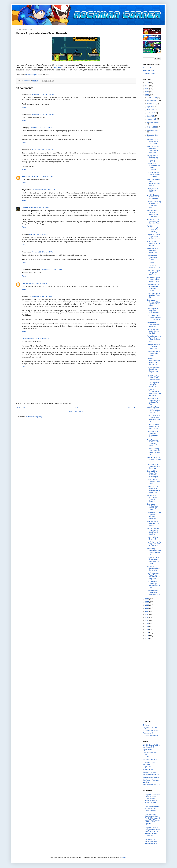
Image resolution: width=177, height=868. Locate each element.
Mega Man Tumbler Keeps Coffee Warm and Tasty (154, 237)
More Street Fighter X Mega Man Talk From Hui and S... (154, 317)
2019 (147, 617)
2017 (147, 611)
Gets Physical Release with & (153, 819)
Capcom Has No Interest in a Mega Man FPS (153, 592)
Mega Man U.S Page (150, 728)
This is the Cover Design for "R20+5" (153, 190)
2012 (147, 95)
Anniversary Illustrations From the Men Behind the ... (154, 552)
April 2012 (151, 107)
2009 (147, 86)
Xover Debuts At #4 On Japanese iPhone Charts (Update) (154, 158)
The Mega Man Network (151, 777)
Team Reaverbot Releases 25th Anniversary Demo (153, 443)
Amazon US (147, 68)
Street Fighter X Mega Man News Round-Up (154, 466)
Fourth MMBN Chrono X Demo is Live (153, 482)
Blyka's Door (147, 750)
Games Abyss (32, 75)
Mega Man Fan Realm (151, 760)
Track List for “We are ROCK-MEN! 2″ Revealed (154, 174)
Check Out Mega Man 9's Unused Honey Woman (153, 426)
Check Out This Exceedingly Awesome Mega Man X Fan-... (153, 489)
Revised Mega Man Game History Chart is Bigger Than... (154, 370)
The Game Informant (150, 772)
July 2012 (151, 116)
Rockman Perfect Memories (149, 763)
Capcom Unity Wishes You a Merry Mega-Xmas (152, 507)
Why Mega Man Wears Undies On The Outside (154, 141)
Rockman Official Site (150, 730)
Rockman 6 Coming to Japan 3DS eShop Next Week (154, 205)
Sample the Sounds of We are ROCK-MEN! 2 (154, 459)
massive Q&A (58, 67)
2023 (147, 629)
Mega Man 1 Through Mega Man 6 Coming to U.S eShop (154, 392)
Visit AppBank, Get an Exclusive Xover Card (153, 347)
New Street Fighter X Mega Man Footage (153, 354)
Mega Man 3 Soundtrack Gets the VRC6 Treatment (154, 167)
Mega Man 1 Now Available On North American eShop (153, 560)
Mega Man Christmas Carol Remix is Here (153, 568)
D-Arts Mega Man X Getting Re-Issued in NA (154, 385)
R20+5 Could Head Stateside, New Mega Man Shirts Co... (154, 419)
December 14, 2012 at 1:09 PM (38, 338)
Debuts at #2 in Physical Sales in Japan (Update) (152, 799)
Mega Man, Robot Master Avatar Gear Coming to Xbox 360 (153, 410)
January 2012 (152, 98)
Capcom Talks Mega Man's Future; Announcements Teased (153, 259)
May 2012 (151, 110)
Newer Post (21, 407)
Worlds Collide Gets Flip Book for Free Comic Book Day (154, 339)
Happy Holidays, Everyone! (153, 538)
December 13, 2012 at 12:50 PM (42, 176)
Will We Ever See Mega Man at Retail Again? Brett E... (153, 531)
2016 (147, 608)
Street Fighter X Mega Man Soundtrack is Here (152, 434)
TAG (23, 283)
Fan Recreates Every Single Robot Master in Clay (153, 585)
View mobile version (76, 411)
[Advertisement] (153, 680)
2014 (147, 602)
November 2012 (153, 130)
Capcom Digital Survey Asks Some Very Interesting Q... (153, 474)
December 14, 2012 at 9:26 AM (42, 297)
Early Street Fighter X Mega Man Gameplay (154, 273)
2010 (147, 89)
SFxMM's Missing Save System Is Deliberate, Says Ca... (153, 452)
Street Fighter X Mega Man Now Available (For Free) (153, 401)
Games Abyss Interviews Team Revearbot (153, 324)
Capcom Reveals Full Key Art (152, 808)
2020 (147, 620)
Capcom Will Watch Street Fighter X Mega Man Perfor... (154, 287)
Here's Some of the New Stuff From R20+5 (153, 295)
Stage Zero (147, 767)
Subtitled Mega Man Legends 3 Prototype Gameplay (154, 516)
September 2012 (153, 122)
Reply (24, 107)
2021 (147, 623)
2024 (147, 633)
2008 (147, 83)
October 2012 (152, 127)
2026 (147, 639)
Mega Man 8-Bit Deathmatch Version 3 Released (152, 498)
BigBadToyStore (149, 71)
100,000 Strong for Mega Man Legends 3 (152, 746)
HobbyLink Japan (149, 73)
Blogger (124, 857)
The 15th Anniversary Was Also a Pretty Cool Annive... (154, 361)
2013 (147, 599)
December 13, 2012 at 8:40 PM (42, 252)
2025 (147, 636)
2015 (147, 605)
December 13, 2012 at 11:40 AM (43, 94)
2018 (147, 614)
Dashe (24, 338)
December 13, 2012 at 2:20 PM (39, 208)
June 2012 (151, 113)
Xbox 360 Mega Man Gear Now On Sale (153, 523)
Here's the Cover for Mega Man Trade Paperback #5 (154, 544)
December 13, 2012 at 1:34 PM (44, 190)
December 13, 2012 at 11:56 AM (43, 114)
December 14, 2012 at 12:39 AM (52, 270)
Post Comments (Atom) (34, 417)
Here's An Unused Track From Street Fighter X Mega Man (153, 576)
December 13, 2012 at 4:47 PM (40, 234)
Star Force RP (148, 769)
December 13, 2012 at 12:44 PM (43, 150)
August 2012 (152, 119)
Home (76, 407)
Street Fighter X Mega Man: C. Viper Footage (153, 311)
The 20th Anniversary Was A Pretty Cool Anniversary (154, 229)
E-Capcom (147, 725)
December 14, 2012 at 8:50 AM (36, 283)
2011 (147, 92)
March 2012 (152, 104)
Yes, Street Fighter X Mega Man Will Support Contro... (154, 280)
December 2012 (153, 135)
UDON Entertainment (150, 736)
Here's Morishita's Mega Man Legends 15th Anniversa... (153, 149)
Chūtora (25, 208)
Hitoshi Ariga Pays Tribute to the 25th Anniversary (154, 378)
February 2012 (153, 101)
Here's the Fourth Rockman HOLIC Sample (154, 243)
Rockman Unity (148, 733)
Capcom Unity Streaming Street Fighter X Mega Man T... (154, 303)
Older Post (131, 407)
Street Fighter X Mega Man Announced (152, 250)
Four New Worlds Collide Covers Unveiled (153, 331)
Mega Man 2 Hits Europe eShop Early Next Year (153, 221)
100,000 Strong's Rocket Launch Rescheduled (153, 197)
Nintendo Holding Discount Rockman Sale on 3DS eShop (153, 213)
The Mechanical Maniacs (152, 775)
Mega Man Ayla (148, 757)
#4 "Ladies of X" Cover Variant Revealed (152, 841)
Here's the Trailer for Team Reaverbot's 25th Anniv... (154, 182)
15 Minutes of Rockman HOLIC (154, 267)
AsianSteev (26, 176)
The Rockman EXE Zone (152, 785)
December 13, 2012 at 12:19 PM (41, 128)
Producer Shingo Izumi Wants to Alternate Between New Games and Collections (153, 832)
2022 (147, 626)
